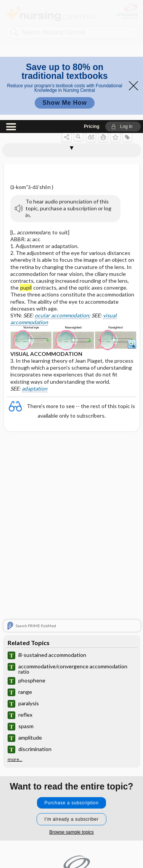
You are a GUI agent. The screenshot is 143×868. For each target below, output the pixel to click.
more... (15, 639)
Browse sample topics (71, 712)
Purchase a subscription (72, 683)
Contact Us (71, 809)
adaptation (35, 268)
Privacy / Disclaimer (71, 826)
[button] (123, 6)
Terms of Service (71, 843)
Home (71, 792)
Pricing (92, 6)
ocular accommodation (62, 195)
